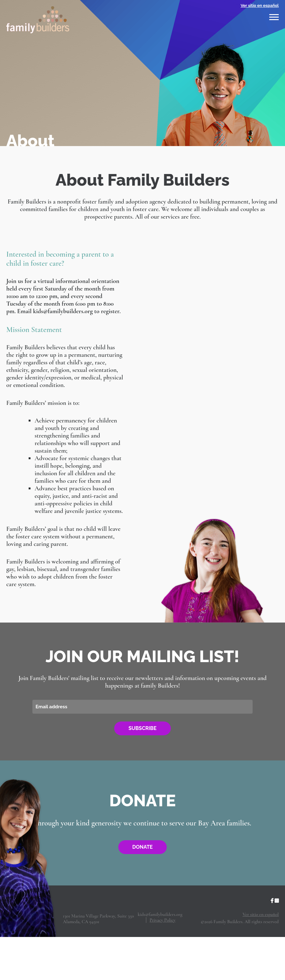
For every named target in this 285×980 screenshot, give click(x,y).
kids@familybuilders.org (160, 914)
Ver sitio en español (260, 5)
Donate (143, 847)
